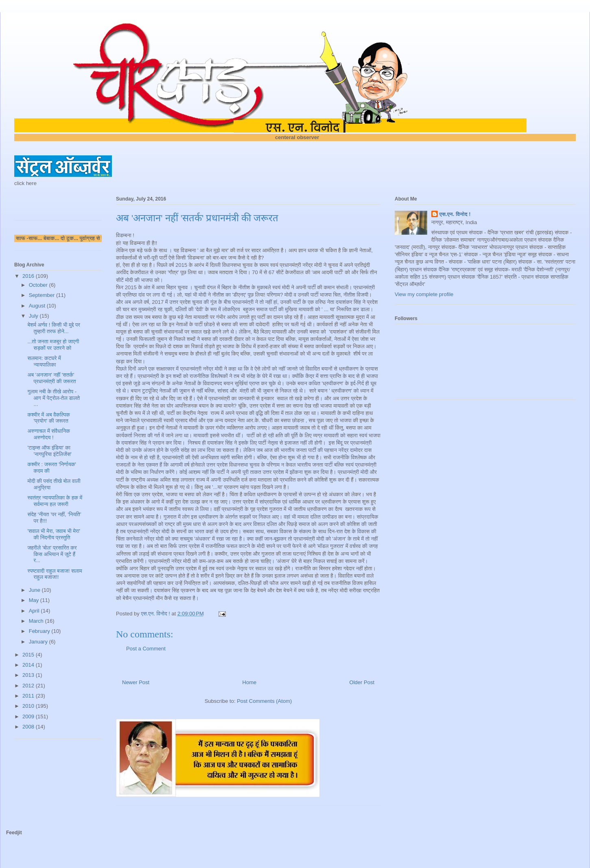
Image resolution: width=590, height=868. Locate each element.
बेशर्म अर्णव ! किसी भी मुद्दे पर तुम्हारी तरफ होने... (54, 328)
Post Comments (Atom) (264, 701)
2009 (29, 716)
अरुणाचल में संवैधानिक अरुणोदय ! (49, 434)
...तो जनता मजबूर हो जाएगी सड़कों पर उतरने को (53, 345)
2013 (29, 675)
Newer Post (136, 682)
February (40, 631)
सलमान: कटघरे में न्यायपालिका (44, 361)
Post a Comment (146, 649)
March (37, 621)
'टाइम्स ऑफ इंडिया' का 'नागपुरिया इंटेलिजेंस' (49, 451)
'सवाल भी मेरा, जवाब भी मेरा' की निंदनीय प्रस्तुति (54, 534)
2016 (29, 276)
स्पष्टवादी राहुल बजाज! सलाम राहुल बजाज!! (55, 574)
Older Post (362, 682)
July (34, 316)
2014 (29, 665)
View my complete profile (424, 294)
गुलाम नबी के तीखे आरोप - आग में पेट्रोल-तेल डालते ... (54, 398)
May (35, 600)
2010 (29, 706)
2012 (29, 686)
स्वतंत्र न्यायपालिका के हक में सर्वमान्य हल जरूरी (55, 501)
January (39, 642)
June (35, 590)
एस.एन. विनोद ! (455, 214)
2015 (29, 655)
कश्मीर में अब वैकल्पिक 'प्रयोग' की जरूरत (48, 418)
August (38, 306)
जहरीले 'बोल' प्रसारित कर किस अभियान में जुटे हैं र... (52, 554)
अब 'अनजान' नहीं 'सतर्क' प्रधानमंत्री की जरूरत (51, 378)
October (39, 285)
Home (250, 682)
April (35, 611)
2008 (29, 727)
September (43, 295)
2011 (29, 696)
